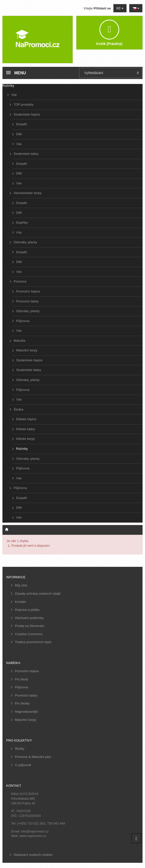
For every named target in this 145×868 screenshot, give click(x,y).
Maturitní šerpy (27, 350)
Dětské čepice (26, 419)
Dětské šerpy (26, 439)
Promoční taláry (27, 301)
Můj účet (21, 585)
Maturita (19, 341)
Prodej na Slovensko (30, 626)
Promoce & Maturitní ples (33, 757)
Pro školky (22, 703)
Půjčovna (23, 321)
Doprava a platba (27, 610)
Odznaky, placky (25, 242)
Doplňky (22, 223)
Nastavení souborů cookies (33, 855)
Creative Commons (29, 634)
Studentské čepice (27, 114)
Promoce (20, 281)
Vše (14, 95)
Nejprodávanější (27, 712)
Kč (120, 8)
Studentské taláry (26, 154)
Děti (19, 134)
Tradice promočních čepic (33, 642)
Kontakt (20, 602)
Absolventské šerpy (28, 193)
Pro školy (21, 679)
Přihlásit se (102, 8)
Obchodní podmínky (29, 618)
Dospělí (22, 124)
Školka (18, 409)
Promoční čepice (28, 291)
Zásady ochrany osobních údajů (38, 594)
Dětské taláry (26, 429)
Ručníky (22, 449)
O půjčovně (23, 765)
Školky (20, 749)
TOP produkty (24, 104)
